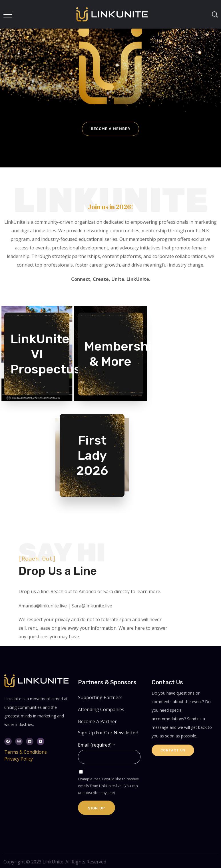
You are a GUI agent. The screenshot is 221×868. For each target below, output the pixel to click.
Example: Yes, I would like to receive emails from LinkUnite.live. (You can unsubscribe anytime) (109, 786)
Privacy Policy (19, 759)
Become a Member (111, 129)
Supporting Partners (100, 697)
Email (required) (97, 745)
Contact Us (173, 750)
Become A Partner (97, 721)
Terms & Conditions (26, 752)
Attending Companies (101, 709)
